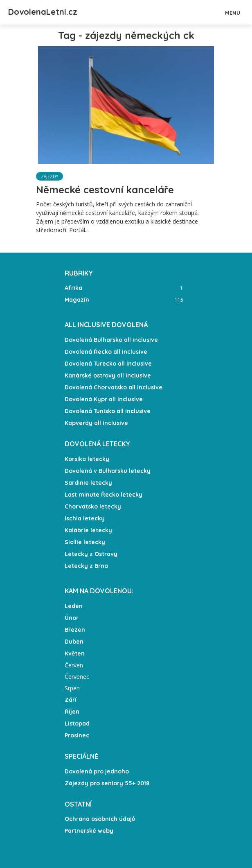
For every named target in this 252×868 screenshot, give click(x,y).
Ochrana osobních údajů (100, 819)
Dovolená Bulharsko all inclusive (111, 340)
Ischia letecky (85, 518)
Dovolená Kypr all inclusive (104, 399)
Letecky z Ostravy (91, 554)
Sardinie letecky (88, 483)
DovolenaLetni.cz (43, 12)
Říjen (72, 712)
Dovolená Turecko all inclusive (108, 364)
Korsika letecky (87, 459)
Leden (74, 606)
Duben (74, 642)
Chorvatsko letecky (93, 506)
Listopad (77, 723)
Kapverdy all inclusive (96, 423)
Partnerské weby (89, 831)
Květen (75, 653)
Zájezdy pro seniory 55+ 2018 (107, 783)
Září (71, 700)
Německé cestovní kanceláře (105, 190)
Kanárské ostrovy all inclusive (108, 375)
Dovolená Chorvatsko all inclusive (114, 387)
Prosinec (77, 735)
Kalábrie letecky (88, 530)
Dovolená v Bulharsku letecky (108, 471)
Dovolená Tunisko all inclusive (108, 411)
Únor (72, 618)
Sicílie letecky (85, 542)
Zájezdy (49, 176)
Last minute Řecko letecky (103, 495)
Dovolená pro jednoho (97, 771)
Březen (75, 630)
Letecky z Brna (86, 566)
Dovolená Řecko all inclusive (106, 352)
